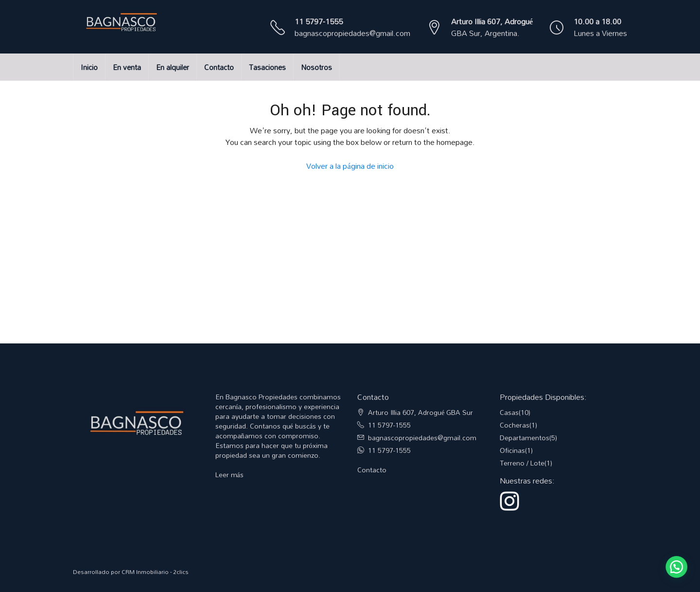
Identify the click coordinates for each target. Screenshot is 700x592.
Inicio (89, 67)
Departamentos (525, 438)
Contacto (219, 67)
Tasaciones (267, 67)
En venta (127, 67)
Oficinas (512, 450)
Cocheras (515, 425)
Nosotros (316, 67)
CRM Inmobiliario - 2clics (155, 572)
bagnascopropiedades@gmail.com (352, 33)
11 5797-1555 (319, 21)
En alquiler (173, 67)
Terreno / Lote (522, 463)
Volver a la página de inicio (350, 166)
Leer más (229, 475)
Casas (509, 412)
